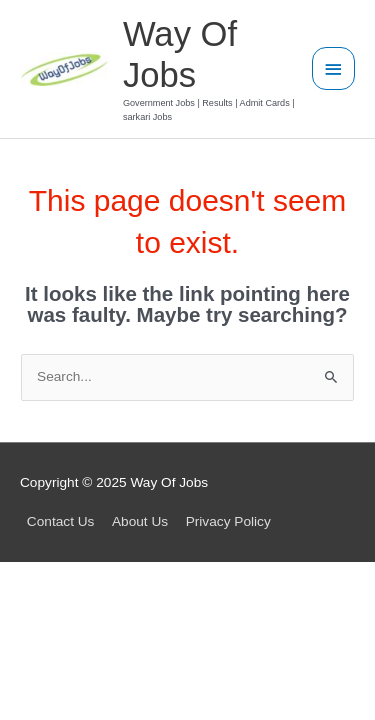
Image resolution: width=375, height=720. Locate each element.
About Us (140, 521)
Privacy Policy (228, 521)
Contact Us (61, 521)
